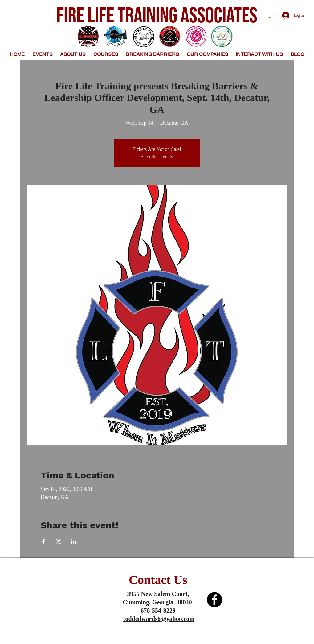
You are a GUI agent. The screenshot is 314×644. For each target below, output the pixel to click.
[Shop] (269, 15)
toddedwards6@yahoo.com (159, 619)
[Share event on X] (59, 541)
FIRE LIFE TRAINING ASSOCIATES (157, 16)
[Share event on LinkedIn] (74, 541)
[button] (73, 54)
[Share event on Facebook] (44, 541)
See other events (157, 157)
